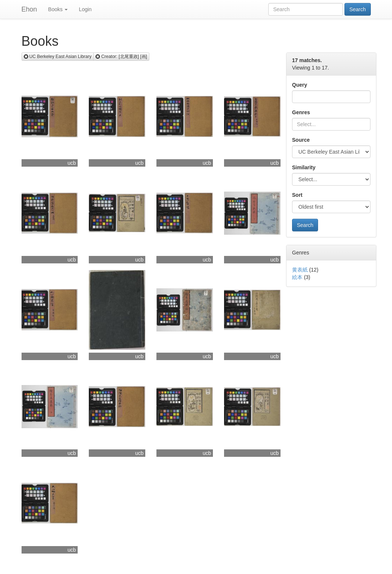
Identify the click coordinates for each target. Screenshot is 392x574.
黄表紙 (300, 270)
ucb (72, 163)
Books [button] (58, 9)
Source (301, 140)
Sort (297, 195)
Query (299, 85)
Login (85, 9)
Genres (301, 112)
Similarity (304, 167)
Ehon (29, 9)
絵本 (297, 277)
